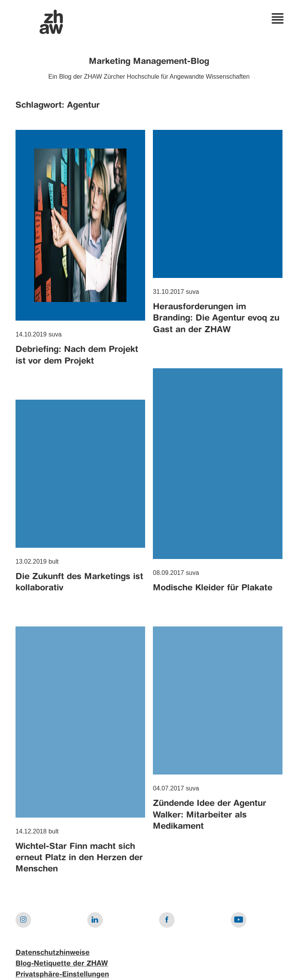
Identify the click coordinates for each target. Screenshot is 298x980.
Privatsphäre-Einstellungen (62, 975)
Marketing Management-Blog (149, 62)
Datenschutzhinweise (53, 953)
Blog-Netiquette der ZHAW (62, 964)
